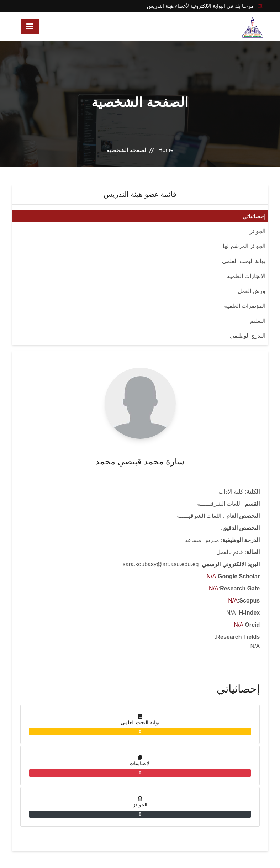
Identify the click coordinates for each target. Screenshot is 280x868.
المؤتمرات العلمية (245, 306)
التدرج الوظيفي (248, 336)
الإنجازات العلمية (246, 276)
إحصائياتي (254, 216)
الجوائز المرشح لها (244, 246)
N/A (212, 576)
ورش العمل (252, 291)
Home (166, 150)
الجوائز (258, 231)
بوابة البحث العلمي (244, 261)
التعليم (258, 321)
